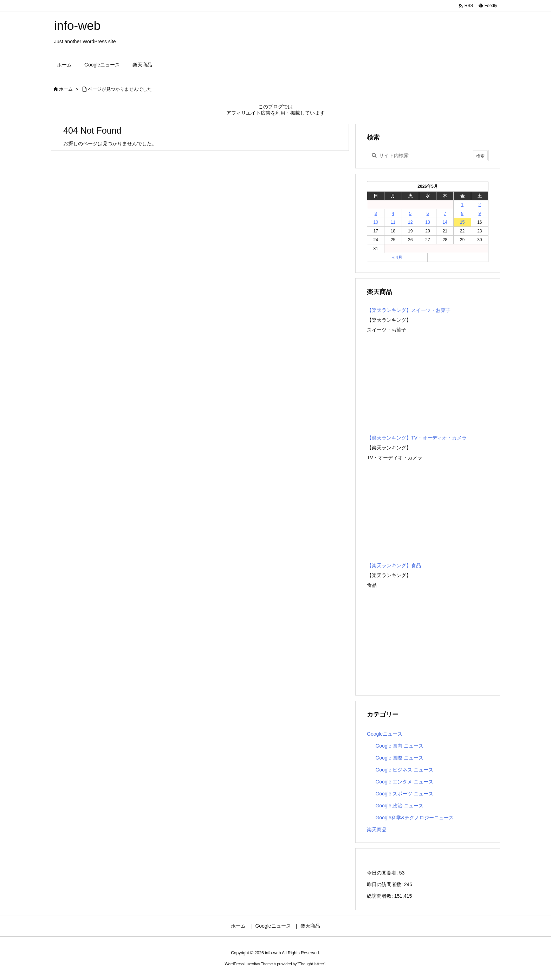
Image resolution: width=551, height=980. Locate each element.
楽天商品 (377, 830)
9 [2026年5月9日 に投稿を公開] (480, 213)
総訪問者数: (381, 896)
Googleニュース (385, 734)
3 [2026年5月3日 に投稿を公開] (376, 213)
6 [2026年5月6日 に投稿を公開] (428, 213)
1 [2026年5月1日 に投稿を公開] (462, 205)
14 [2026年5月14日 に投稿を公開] (445, 222)
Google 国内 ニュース (399, 746)
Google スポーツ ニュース (404, 794)
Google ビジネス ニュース (404, 770)
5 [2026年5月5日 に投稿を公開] (410, 213)
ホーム (66, 89)
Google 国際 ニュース (399, 758)
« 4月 (397, 257)
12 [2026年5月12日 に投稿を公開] (410, 222)
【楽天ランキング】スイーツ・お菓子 (409, 310)
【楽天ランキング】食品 (394, 565)
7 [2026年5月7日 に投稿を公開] (445, 213)
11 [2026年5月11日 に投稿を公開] (393, 222)
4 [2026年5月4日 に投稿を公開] (393, 213)
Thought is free (311, 964)
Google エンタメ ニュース (404, 782)
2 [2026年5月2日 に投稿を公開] (480, 205)
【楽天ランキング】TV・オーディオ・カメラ (417, 438)
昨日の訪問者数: (385, 884)
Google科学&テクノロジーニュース (414, 818)
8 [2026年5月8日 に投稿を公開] (462, 213)
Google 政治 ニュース (399, 806)
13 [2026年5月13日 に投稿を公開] (427, 222)
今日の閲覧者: (383, 873)
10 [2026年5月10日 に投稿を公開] (375, 222)
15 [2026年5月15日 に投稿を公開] (462, 222)
